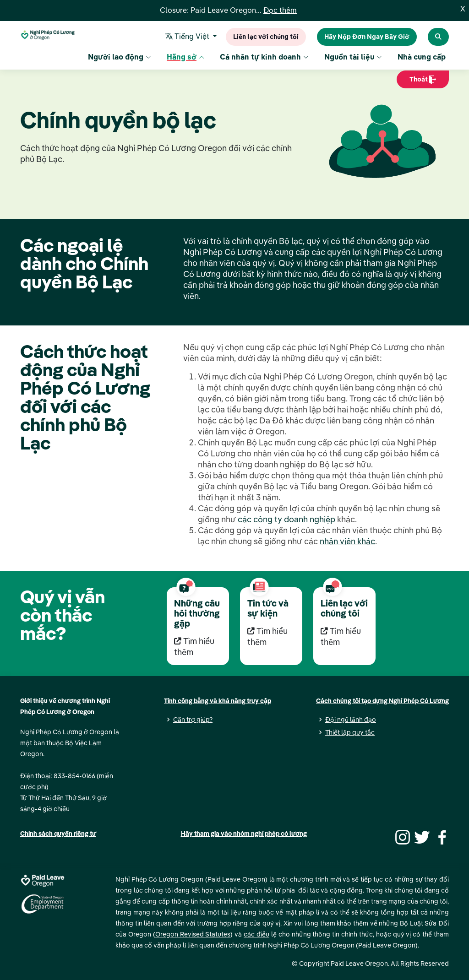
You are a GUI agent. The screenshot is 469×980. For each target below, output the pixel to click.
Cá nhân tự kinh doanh (264, 58)
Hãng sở (185, 58)
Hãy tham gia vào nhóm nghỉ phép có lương (244, 834)
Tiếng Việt (189, 37)
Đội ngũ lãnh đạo (351, 720)
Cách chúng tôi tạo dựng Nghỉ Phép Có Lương (382, 701)
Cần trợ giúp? (193, 720)
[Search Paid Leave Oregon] (438, 37)
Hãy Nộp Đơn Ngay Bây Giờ (367, 37)
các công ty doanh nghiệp (286, 519)
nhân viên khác (347, 541)
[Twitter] (421, 836)
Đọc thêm (280, 11)
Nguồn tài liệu (353, 58)
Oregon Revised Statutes (193, 934)
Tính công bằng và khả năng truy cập (218, 701)
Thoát (423, 82)
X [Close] (463, 9)
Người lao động (120, 58)
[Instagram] (401, 836)
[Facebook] (441, 836)
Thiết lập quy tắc (350, 732)
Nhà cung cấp (422, 58)
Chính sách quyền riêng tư (58, 834)
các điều (256, 934)
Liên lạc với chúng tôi (266, 37)
